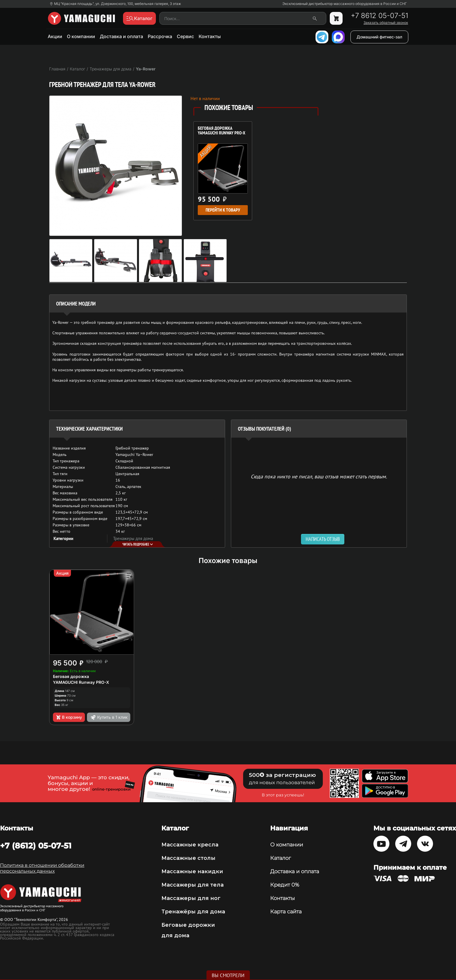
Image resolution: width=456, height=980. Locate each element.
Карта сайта (286, 912)
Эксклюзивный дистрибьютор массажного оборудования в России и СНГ (345, 4)
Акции (55, 36)
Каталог (280, 858)
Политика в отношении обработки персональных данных (42, 868)
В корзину (69, 717)
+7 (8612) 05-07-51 (36, 846)
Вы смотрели (228, 975)
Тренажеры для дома (133, 538)
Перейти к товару (223, 210)
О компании (81, 36)
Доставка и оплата (121, 36)
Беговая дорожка (71, 676)
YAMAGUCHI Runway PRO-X (81, 682)
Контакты (210, 36)
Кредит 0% (285, 885)
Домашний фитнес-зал (379, 37)
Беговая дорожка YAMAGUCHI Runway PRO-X (221, 131)
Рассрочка (160, 36)
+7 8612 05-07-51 (379, 16)
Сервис (185, 36)
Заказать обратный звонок (386, 23)
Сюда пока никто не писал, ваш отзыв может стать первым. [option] (319, 476)
